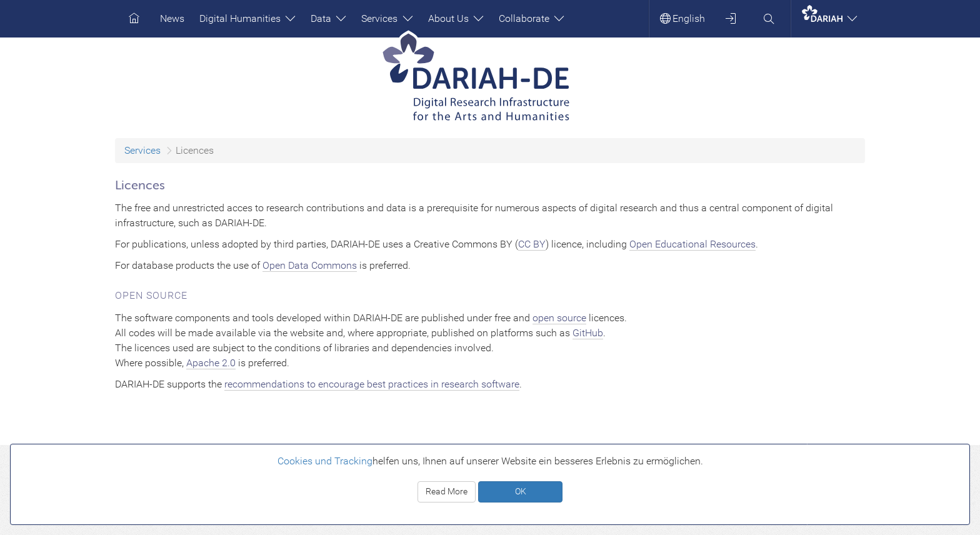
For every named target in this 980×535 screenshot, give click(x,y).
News (172, 18)
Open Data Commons (310, 265)
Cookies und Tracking (325, 461)
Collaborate (532, 18)
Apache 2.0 (211, 363)
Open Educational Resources (692, 244)
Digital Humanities (247, 18)
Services (387, 18)
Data (328, 18)
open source (559, 318)
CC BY (532, 244)
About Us (456, 18)
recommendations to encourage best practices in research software (372, 384)
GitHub (588, 333)
